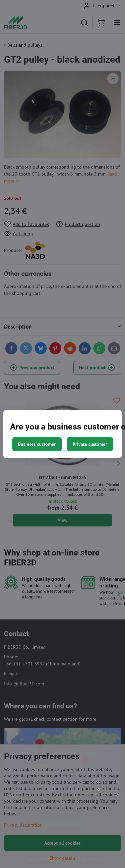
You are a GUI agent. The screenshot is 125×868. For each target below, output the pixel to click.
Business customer (37, 444)
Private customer (90, 444)
